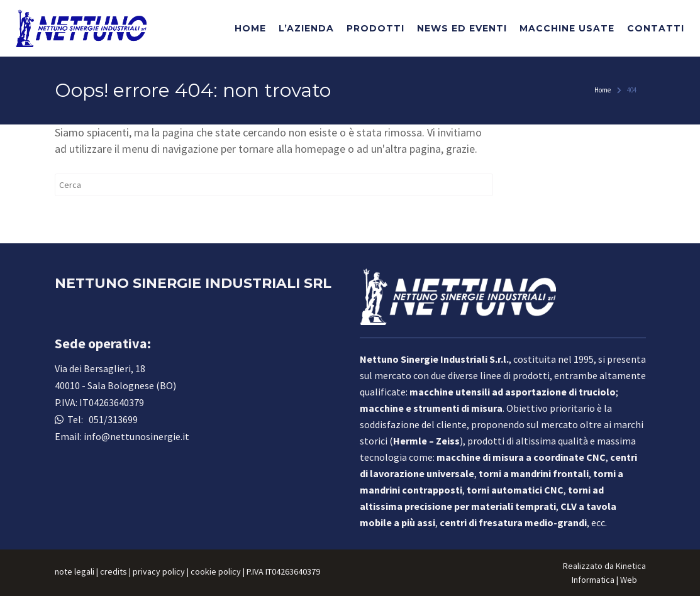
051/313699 (111, 419)
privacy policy (159, 571)
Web (629, 580)
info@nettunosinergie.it (136, 436)
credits (114, 571)
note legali (75, 571)
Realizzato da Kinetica (604, 566)
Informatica (593, 580)
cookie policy (216, 571)
